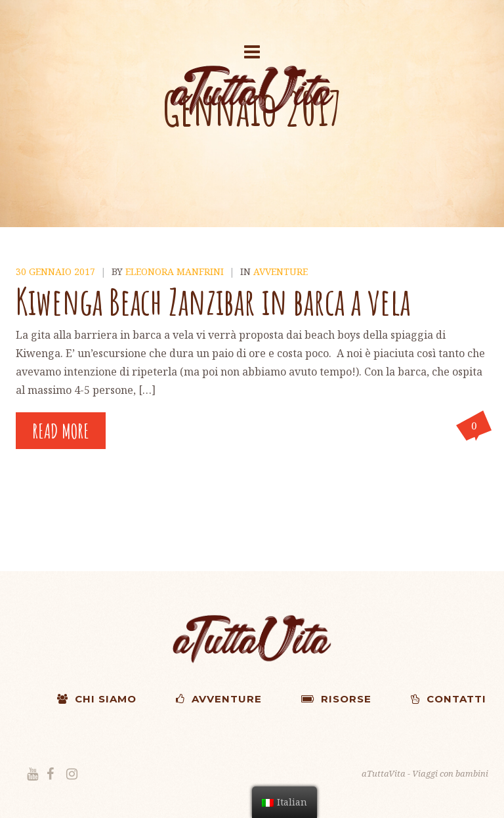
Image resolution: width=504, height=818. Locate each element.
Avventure (281, 271)
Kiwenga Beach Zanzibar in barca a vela (213, 301)
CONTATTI (449, 699)
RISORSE (336, 699)
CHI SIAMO (97, 699)
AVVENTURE (219, 699)
